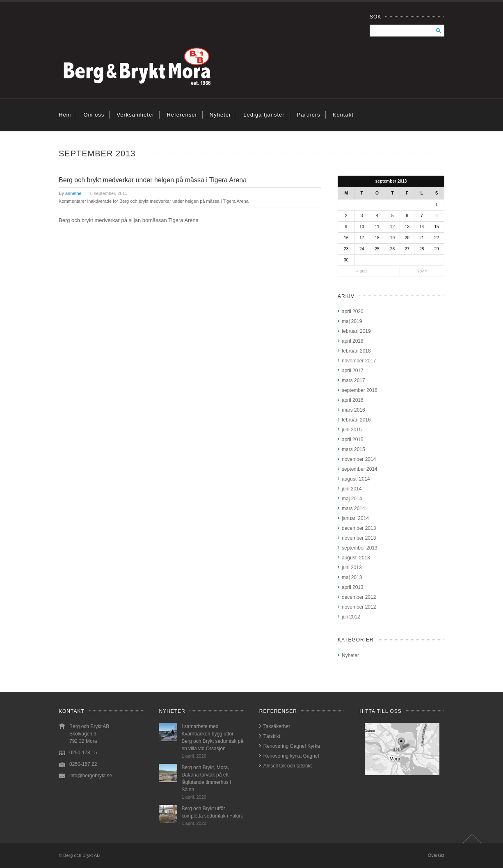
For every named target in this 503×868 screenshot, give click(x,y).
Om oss (94, 115)
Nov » (422, 271)
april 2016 (353, 400)
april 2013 (353, 587)
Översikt (436, 855)
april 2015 (353, 440)
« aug (361, 271)
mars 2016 (353, 410)
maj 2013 (352, 577)
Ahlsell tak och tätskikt (288, 766)
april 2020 (353, 311)
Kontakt (343, 115)
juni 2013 (352, 568)
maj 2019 (352, 321)
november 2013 (359, 538)
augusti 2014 (356, 479)
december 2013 (359, 528)
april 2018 (353, 341)
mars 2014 (353, 508)
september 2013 (360, 548)
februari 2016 (356, 420)
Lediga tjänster (264, 115)
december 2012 (359, 597)
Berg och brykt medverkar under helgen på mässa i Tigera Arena (153, 180)
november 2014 (359, 459)
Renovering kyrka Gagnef (291, 756)
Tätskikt (272, 736)
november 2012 (359, 607)
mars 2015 (353, 449)
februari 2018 (356, 351)
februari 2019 (356, 331)
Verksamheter (135, 115)
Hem (65, 115)
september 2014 (360, 469)
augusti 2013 (356, 558)
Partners (309, 115)
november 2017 (359, 361)
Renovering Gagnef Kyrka (292, 746)
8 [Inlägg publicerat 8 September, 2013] (437, 216)
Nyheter (221, 115)
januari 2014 (355, 518)
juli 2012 (351, 617)
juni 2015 (352, 430)
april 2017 (353, 371)
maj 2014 (352, 499)
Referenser (182, 115)
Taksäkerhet (277, 726)
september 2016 (360, 390)
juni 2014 (352, 489)
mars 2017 (353, 380)
